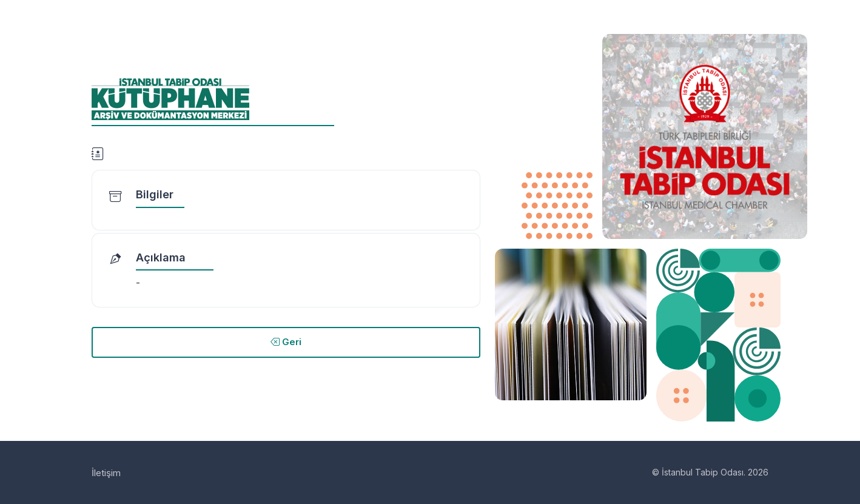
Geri (286, 342)
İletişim (106, 473)
